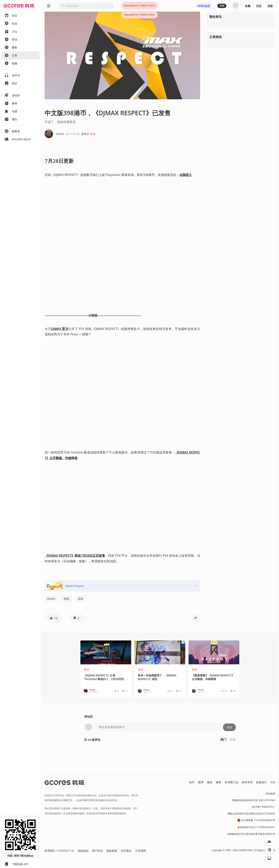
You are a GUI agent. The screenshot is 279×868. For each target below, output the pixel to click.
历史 (259, 6)
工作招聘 (140, 851)
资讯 (93, 134)
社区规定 (126, 851)
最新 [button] (233, 739)
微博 (201, 782)
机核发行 (262, 782)
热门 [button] (223, 739)
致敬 (66, 599)
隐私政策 (112, 851)
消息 (270, 6)
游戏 (80, 599)
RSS (273, 782)
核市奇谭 (247, 782)
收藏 (248, 6)
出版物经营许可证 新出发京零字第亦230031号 (251, 834)
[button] (54, 618)
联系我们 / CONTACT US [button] (59, 851)
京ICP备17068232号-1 (263, 807)
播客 (219, 782)
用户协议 (97, 851)
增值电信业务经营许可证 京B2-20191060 (254, 800)
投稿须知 (83, 851)
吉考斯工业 (232, 782)
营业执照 (270, 794)
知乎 (192, 782)
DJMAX (51, 599)
